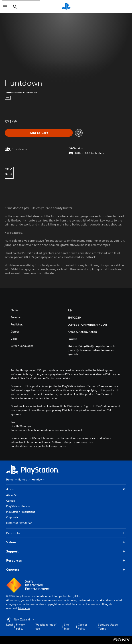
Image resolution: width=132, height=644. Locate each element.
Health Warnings (21, 426)
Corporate (12, 517)
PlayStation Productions (21, 512)
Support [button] (66, 551)
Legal (10, 625)
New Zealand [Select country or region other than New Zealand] (21, 620)
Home (10, 480)
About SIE (12, 495)
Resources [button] (66, 561)
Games (22, 480)
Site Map (67, 627)
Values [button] (66, 542)
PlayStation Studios (18, 506)
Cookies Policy (83, 627)
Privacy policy (20, 627)
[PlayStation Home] (66, 7)
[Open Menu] (5, 7)
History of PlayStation (19, 523)
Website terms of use (46, 627)
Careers (11, 501)
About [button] (66, 489)
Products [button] (66, 533)
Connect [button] (66, 570)
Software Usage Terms (108, 627)
